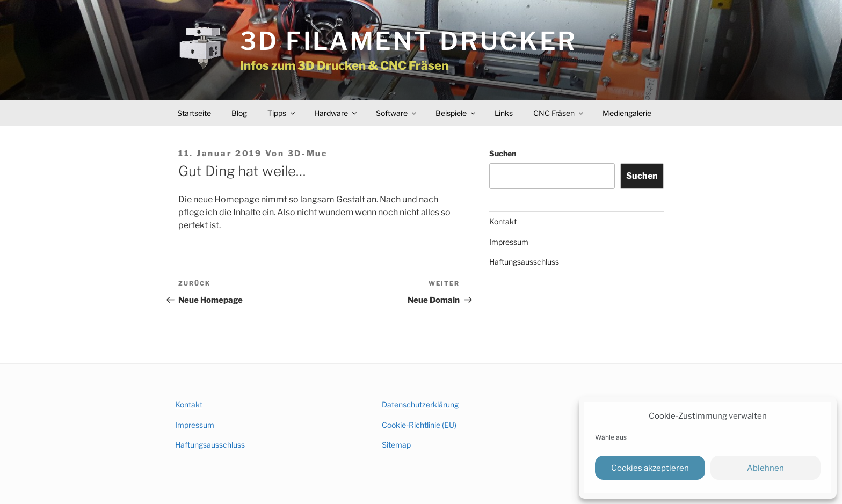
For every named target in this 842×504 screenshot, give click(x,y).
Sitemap (396, 445)
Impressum (509, 242)
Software (397, 113)
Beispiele (456, 113)
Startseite (194, 113)
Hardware (336, 113)
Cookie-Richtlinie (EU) (419, 425)
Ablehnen (765, 468)
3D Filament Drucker (409, 41)
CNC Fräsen (559, 113)
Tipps (282, 113)
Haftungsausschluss (524, 262)
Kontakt (503, 221)
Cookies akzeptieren (650, 468)
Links (504, 113)
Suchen (503, 153)
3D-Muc (308, 154)
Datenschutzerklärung (420, 404)
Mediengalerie (627, 113)
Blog (239, 113)
